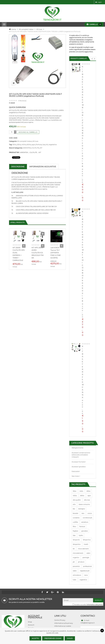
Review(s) (22, 101)
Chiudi (70, 638)
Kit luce (39, 29)
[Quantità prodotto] (12, 132)
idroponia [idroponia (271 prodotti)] (76, 540)
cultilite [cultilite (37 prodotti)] (75, 522)
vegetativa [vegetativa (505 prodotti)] (83, 580)
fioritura (39, 144)
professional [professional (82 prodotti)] (87, 566)
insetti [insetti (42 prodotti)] (86, 544)
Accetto (35, 638)
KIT (41, 148)
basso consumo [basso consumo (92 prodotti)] (84, 504)
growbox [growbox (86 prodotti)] (85, 531)
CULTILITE (35, 148)
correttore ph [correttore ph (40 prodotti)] (87, 518)
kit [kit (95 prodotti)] (74, 549)
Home (14, 29)
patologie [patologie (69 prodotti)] (86, 557)
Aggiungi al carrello (28, 132)
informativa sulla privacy (95, 605)
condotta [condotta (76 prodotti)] (76, 518)
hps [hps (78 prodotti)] (74, 535)
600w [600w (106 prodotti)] (82, 496)
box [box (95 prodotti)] (83, 513)
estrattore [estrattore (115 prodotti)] (85, 522)
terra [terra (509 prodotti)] (86, 575)
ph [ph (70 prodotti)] (74, 562)
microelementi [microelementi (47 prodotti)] (78, 553)
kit (47, 144)
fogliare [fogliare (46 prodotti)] (75, 531)
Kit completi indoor (26, 29)
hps (44, 144)
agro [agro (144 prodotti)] (89, 496)
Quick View (24, 246)
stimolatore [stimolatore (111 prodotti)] (77, 575)
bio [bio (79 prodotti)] (74, 509)
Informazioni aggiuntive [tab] (43, 167)
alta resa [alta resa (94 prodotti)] (87, 500)
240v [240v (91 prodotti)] (81, 491)
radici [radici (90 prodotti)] (75, 571)
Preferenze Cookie (53, 638)
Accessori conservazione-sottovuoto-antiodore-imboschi (81, 455)
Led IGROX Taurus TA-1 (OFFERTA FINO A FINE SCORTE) (56, 253)
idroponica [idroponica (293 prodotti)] (87, 540)
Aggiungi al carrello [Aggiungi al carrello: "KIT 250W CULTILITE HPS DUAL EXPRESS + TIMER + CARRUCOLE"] (24, 234)
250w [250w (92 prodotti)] (88, 491)
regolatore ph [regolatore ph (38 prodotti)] (85, 571)
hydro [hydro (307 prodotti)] (81, 535)
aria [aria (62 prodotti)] (74, 504)
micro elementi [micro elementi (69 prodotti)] (83, 549)
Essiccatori (76, 471)
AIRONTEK (27, 148)
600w (29, 144)
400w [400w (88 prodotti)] (75, 496)
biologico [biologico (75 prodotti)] (82, 509)
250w (19, 144)
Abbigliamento (78, 448)
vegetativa (53, 144)
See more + (76, 476)
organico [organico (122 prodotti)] (76, 557)
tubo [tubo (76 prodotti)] (75, 580)
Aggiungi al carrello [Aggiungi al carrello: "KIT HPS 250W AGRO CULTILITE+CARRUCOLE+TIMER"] (43, 234)
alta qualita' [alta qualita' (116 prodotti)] (77, 500)
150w (14, 144)
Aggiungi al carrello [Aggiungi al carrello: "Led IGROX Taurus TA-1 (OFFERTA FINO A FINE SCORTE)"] (62, 234)
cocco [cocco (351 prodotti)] (90, 513)
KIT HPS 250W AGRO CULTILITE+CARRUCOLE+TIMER (38, 253)
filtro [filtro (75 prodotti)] (74, 526)
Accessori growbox (79, 467)
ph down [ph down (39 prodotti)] (81, 562)
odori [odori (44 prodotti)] (88, 553)
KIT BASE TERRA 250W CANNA (83, 372)
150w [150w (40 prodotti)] (75, 491)
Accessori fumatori (79, 462)
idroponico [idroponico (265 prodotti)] (77, 544)
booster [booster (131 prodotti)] (76, 513)
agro (33, 144)
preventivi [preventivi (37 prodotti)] (76, 566)
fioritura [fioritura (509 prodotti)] (82, 526)
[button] (92, 59)
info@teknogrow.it (88, 623)
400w (24, 144)
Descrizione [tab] (18, 167)
